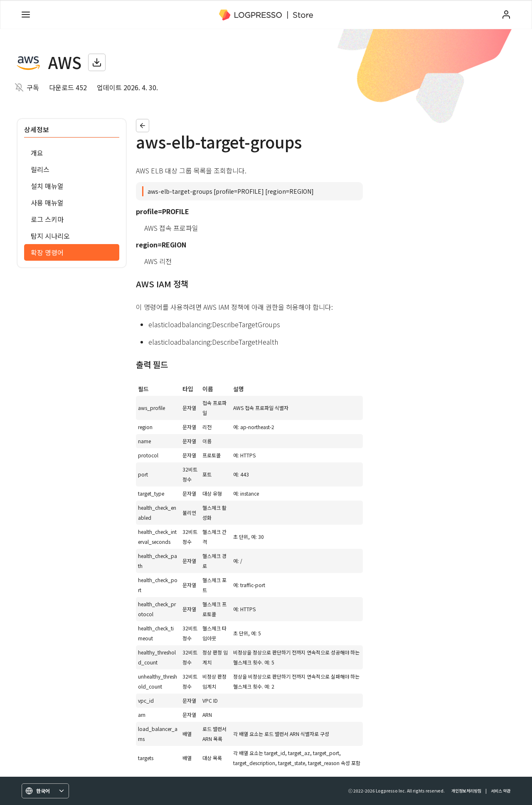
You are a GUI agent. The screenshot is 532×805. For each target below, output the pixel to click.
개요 (37, 153)
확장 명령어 (47, 252)
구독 (33, 87)
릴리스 (40, 169)
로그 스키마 (47, 219)
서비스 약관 (501, 791)
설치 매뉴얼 (47, 186)
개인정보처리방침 (466, 791)
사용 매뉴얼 (47, 202)
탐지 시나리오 (50, 236)
